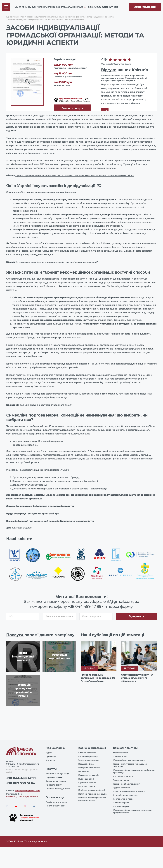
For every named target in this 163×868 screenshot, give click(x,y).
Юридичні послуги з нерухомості (129, 760)
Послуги (15, 635)
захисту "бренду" (123, 164)
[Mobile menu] (6, 7)
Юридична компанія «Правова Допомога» (26, 17)
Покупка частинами (55, 806)
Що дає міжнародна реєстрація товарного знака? (44, 405)
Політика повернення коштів (92, 794)
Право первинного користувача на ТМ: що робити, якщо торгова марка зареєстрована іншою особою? (75, 176)
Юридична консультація (57, 774)
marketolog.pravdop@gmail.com (22, 796)
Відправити (137, 616)
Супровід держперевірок (125, 795)
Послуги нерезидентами (58, 789)
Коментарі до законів (89, 775)
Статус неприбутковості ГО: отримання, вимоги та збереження (137, 678)
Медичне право (121, 753)
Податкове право (122, 806)
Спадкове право (121, 803)
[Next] (107, 110)
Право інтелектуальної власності (129, 791)
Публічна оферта (87, 786)
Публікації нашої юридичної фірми (65, 17)
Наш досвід (84, 771)
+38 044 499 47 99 (103, 7)
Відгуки (109, 70)
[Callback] (145, 7)
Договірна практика (123, 776)
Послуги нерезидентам (90, 768)
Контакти (50, 760)
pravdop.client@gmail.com (27, 791)
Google (128, 64)
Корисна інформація (88, 756)
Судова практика (121, 788)
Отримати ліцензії (54, 777)
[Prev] (103, 110)
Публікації (51, 756)
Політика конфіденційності (91, 790)
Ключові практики (87, 753)
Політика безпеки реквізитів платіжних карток (92, 799)
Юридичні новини (87, 783)
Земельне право (121, 780)
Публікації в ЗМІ (86, 779)
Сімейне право (120, 756)
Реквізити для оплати (56, 802)
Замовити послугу (72, 108)
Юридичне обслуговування (126, 784)
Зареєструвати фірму (56, 781)
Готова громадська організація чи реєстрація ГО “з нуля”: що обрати (98, 678)
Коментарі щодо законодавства (98, 17)
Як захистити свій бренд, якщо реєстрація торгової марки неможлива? (57, 262)
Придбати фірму (54, 785)
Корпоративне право (123, 799)
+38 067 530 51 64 (21, 783)
